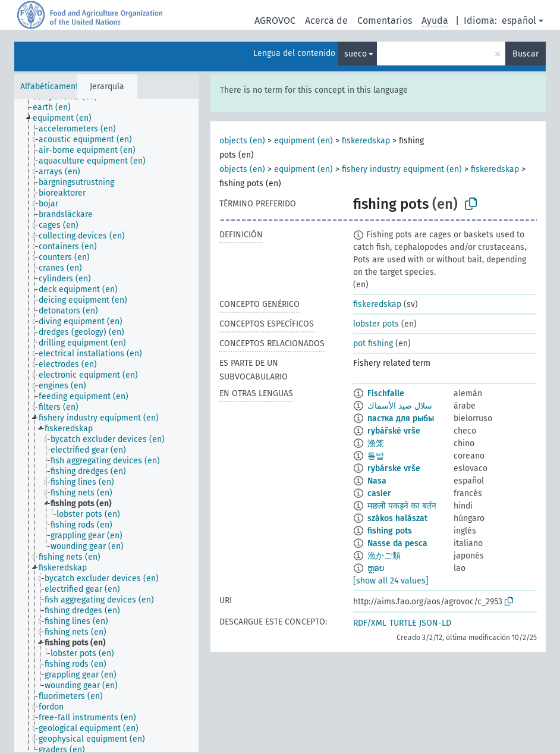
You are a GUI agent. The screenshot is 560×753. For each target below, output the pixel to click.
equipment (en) (303, 141)
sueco (355, 54)
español (519, 21)
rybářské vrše (394, 431)
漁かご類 (384, 556)
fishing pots (390, 531)
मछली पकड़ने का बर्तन (402, 506)
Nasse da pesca (397, 543)
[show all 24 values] (391, 581)
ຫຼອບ (376, 568)
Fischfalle (386, 393)
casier (379, 493)
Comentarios (385, 21)
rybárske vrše (394, 468)
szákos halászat (397, 518)
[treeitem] (57, 108)
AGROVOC (275, 21)
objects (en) (242, 141)
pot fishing (373, 343)
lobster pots (376, 324)
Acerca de (326, 21)
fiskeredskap (366, 141)
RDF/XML (370, 623)
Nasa (377, 481)
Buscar (526, 54)
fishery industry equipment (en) (402, 169)
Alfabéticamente (52, 87)
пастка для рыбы (401, 418)
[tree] (106, 425)
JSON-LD (435, 623)
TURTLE (403, 623)
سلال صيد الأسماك (400, 406)
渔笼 (376, 443)
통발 (376, 456)
